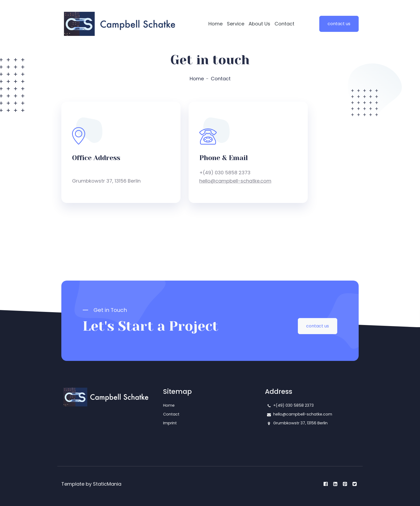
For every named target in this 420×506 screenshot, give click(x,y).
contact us (339, 24)
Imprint (170, 423)
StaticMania (107, 484)
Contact (284, 24)
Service (236, 24)
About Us (259, 24)
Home (215, 24)
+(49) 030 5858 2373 (293, 405)
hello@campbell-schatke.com (235, 181)
